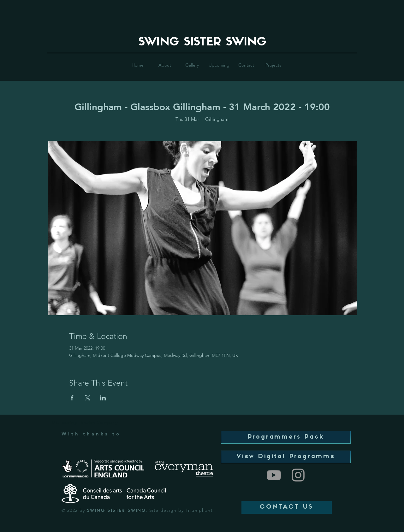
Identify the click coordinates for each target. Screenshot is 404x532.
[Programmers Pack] (286, 437)
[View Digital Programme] (286, 457)
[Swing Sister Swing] (274, 475)
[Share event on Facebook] (72, 398)
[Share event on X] (88, 398)
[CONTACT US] (287, 507)
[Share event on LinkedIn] (103, 398)
